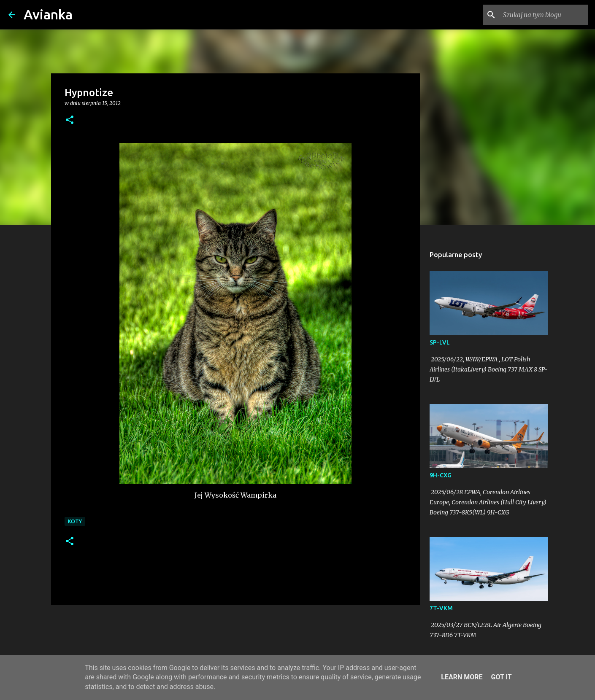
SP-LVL (440, 342)
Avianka (48, 14)
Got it (501, 677)
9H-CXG (441, 475)
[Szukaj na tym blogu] (544, 15)
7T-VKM (441, 608)
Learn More (462, 677)
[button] (70, 120)
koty (75, 521)
